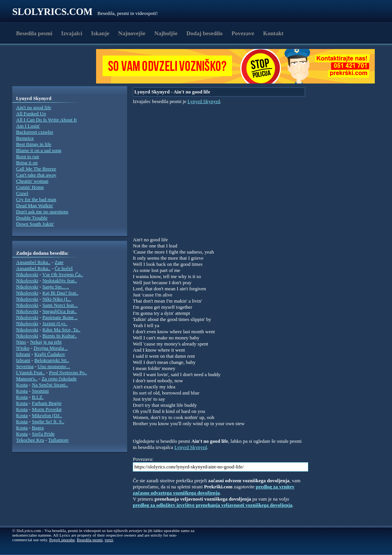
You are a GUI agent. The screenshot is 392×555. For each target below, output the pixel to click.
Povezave (243, 33)
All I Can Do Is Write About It (46, 120)
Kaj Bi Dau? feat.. (60, 293)
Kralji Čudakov (50, 354)
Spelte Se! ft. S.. (48, 422)
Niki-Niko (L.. (57, 299)
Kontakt (273, 33)
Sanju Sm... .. (56, 287)
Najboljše (166, 33)
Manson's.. (27, 379)
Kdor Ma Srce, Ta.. (61, 330)
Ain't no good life (34, 107)
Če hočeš (64, 268)
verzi (109, 540)
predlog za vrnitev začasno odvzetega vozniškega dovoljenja (214, 490)
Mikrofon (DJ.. (47, 415)
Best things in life (34, 144)
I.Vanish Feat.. (30, 372)
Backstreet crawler (35, 132)
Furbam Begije (47, 403)
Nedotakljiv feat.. (60, 281)
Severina (25, 366)
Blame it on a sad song (39, 150)
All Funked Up (31, 114)
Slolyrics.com (52, 12)
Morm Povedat (47, 409)
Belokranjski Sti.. (52, 360)
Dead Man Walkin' (35, 205)
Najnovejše (132, 33)
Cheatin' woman (32, 181)
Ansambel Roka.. (33, 262)
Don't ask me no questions (42, 212)
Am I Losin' (28, 126)
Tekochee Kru (30, 440)
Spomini (40, 391)
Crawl (22, 193)
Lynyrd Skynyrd (204, 101)
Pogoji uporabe (62, 540)
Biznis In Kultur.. (60, 336)
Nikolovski (27, 274)
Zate (59, 262)
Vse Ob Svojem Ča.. (63, 274)
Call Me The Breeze (36, 169)
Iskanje (100, 33)
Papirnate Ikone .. (60, 317)
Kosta (22, 385)
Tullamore (59, 440)
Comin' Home (30, 187)
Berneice (25, 138)
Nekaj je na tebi (46, 342)
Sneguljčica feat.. (60, 311)
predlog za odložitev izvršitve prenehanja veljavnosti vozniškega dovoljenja (213, 505)
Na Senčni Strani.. (50, 385)
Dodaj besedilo (205, 33)
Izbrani (23, 354)
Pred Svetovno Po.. (68, 372)
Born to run (28, 156)
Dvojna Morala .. (51, 348)
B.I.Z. (38, 397)
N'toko (23, 348)
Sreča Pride (43, 434)
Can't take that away (36, 175)
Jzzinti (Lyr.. (55, 323)
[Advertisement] (57, 66)
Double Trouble (32, 218)
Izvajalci (72, 33)
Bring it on (27, 163)
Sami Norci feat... (60, 305)
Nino (21, 342)
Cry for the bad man (36, 199)
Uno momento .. (54, 366)
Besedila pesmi (34, 33)
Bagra (38, 428)
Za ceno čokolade (59, 379)
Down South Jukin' (35, 224)
